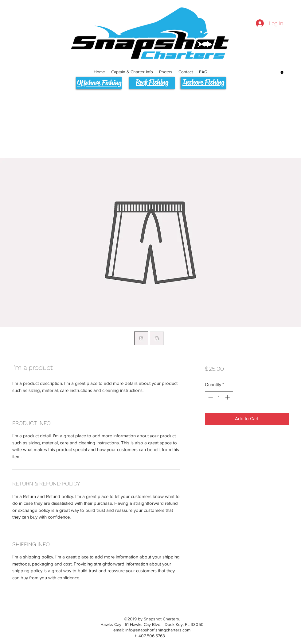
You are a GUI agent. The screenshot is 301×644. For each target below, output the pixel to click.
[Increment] (228, 397)
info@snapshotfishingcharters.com (158, 630)
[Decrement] (210, 397)
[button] (132, 72)
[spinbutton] (219, 397)
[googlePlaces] (282, 73)
